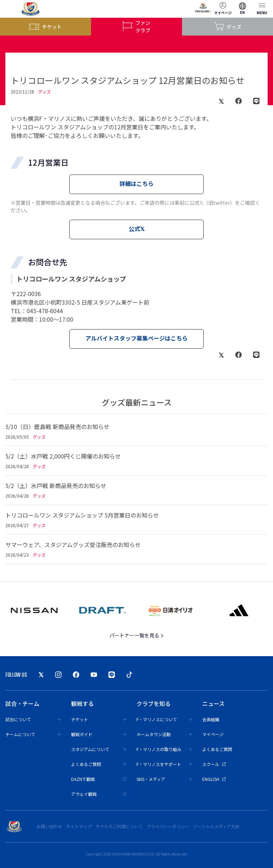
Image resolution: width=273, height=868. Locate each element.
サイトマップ (79, 826)
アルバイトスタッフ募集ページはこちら (136, 338)
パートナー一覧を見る (137, 635)
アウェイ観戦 (99, 794)
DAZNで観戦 (99, 779)
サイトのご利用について (119, 826)
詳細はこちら (136, 183)
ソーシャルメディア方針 (216, 826)
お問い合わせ (49, 826)
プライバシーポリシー (168, 826)
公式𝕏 (137, 229)
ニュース (213, 703)
